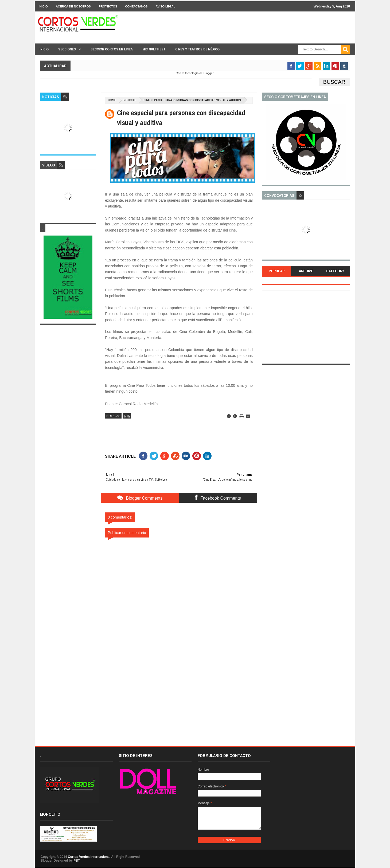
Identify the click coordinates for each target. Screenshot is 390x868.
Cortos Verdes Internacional (89, 857)
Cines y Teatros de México (197, 49)
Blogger (208, 73)
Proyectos (108, 6)
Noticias (130, 100)
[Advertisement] (179, 702)
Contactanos (136, 6)
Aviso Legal (165, 6)
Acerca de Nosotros (73, 6)
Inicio (43, 6)
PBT (77, 861)
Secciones (67, 49)
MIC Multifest (154, 49)
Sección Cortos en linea (112, 49)
